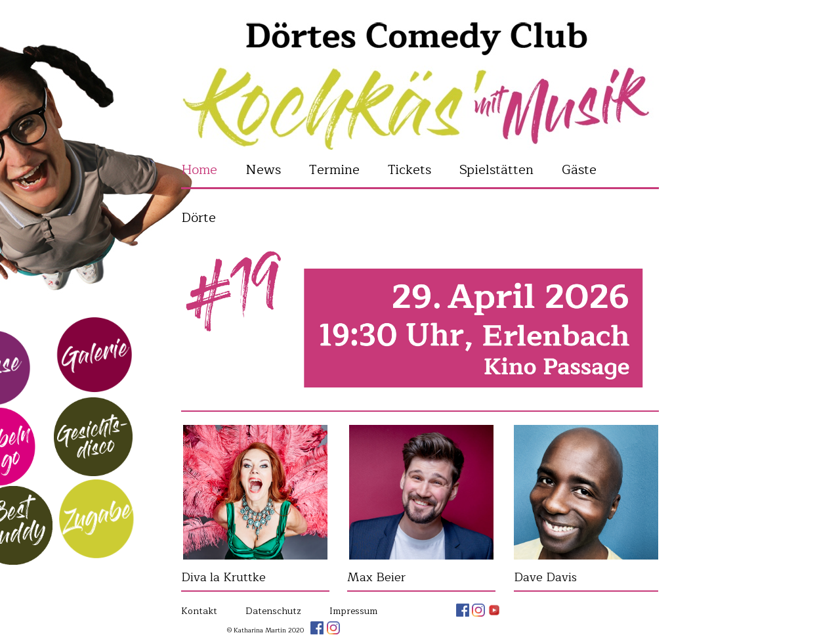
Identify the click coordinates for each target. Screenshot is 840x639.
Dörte (199, 218)
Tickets (409, 170)
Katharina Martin (420, 81)
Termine (334, 170)
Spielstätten (496, 170)
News (263, 170)
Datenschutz (273, 611)
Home (199, 170)
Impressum (353, 611)
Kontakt (199, 611)
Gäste (579, 170)
